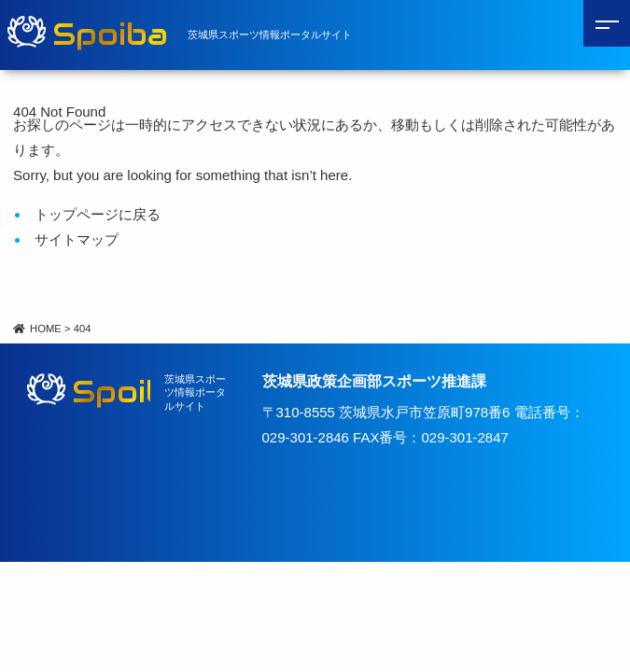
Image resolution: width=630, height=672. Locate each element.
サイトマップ (77, 239)
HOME (37, 329)
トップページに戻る (98, 214)
